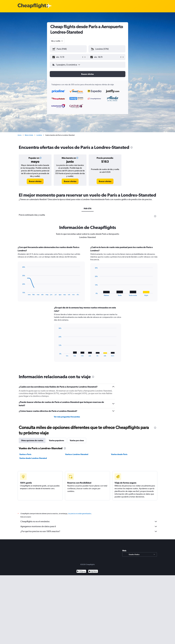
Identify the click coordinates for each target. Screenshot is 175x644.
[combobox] (57, 41)
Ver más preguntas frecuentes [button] (67, 417)
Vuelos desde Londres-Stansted (33, 458)
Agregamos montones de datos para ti (89, 526)
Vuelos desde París (119, 454)
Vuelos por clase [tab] (77, 440)
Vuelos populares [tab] (56, 440)
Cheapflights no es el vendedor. (89, 522)
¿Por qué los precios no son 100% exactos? (89, 531)
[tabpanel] (88, 306)
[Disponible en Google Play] (81, 572)
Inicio (20, 135)
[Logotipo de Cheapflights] (33, 6)
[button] (67, 57)
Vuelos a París (25, 454)
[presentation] (132, 147)
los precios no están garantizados (80, 514)
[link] (35, 181)
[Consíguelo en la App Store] (93, 572)
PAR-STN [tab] (88, 208)
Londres (39, 135)
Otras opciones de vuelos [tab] (32, 440)
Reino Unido (29, 135)
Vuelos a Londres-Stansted (77, 454)
